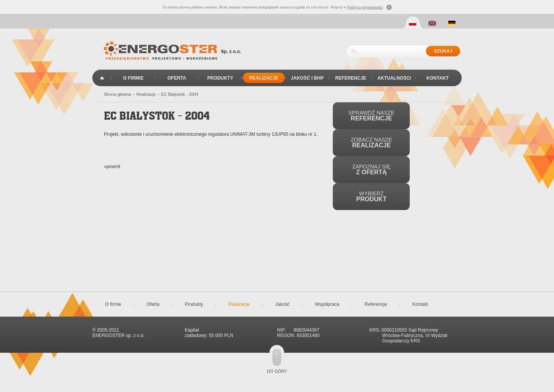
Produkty (220, 78)
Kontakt (438, 78)
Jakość (282, 304)
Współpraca (327, 304)
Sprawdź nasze (371, 116)
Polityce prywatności (365, 7)
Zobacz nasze (371, 143)
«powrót (112, 167)
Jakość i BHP (307, 78)
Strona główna (102, 78)
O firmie (133, 78)
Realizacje (264, 78)
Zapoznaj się (372, 169)
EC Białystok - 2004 (180, 94)
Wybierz (371, 196)
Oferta (177, 78)
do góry (277, 371)
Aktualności (394, 78)
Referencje (351, 78)
